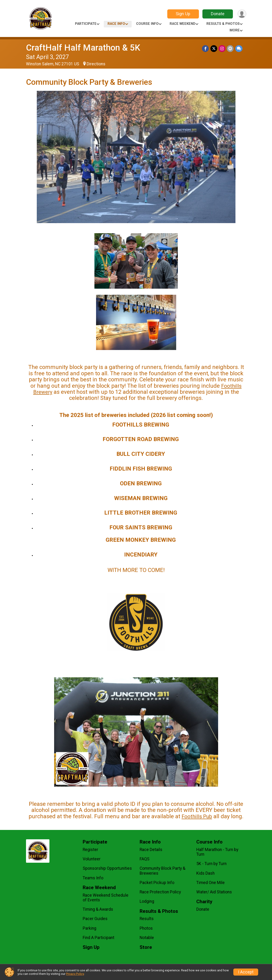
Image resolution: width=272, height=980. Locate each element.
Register (90, 850)
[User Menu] (242, 14)
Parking (89, 928)
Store (146, 947)
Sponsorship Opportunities (107, 868)
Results (147, 919)
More (235, 30)
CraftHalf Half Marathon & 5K (83, 48)
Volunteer (92, 859)
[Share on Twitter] (214, 49)
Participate (86, 24)
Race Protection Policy (160, 892)
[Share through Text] (239, 49)
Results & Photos (223, 24)
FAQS (145, 859)
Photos (146, 928)
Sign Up (183, 14)
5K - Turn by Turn (211, 864)
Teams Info (93, 878)
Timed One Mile (211, 883)
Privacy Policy (75, 974)
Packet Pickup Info (157, 883)
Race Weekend (183, 24)
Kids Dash (205, 873)
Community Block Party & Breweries (162, 871)
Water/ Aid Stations (214, 892)
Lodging (147, 901)
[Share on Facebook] (206, 49)
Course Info (147, 24)
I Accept (246, 972)
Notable (147, 938)
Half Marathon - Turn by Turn (217, 852)
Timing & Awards (98, 909)
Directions (96, 64)
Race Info (116, 24)
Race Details (151, 850)
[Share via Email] (230, 49)
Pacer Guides (95, 919)
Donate (217, 14)
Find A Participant (99, 938)
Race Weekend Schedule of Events (106, 898)
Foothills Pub (197, 816)
